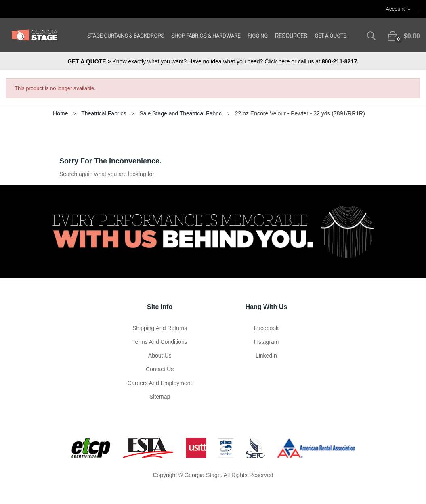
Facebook (266, 328)
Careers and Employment (160, 383)
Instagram (266, 342)
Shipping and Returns (160, 328)
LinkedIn (266, 356)
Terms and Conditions (160, 342)
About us (160, 356)
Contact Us (160, 369)
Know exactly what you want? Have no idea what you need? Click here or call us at (213, 61)
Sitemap (160, 397)
